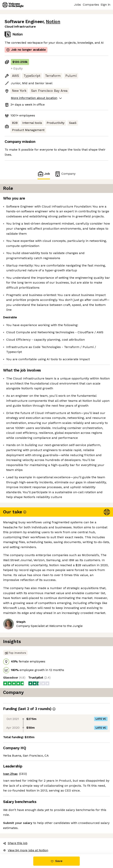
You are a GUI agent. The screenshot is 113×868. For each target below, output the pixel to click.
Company (65, 174)
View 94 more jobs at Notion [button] (26, 850)
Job (44, 174)
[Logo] (13, 5)
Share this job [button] (15, 843)
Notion (53, 22)
